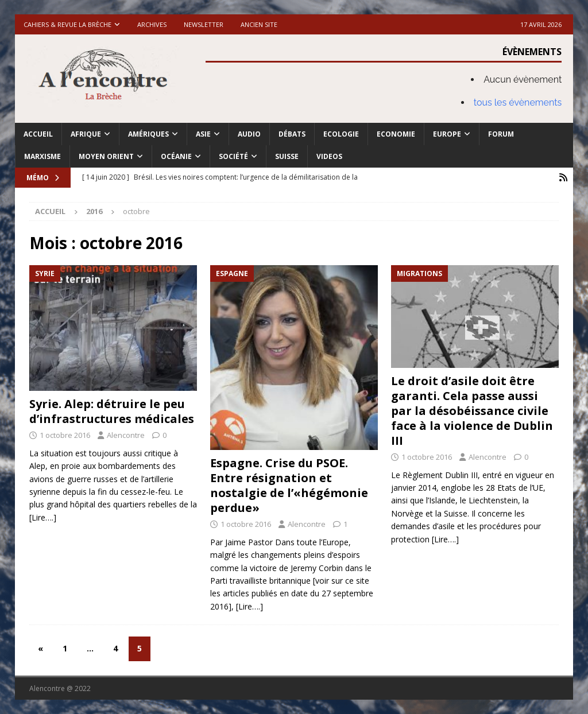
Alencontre (126, 435)
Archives (152, 24)
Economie (396, 134)
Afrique (86, 134)
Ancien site (259, 24)
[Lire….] (43, 517)
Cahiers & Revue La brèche (67, 24)
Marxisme (42, 156)
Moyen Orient (106, 156)
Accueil (38, 134)
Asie (203, 134)
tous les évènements (518, 102)
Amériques (148, 134)
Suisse (287, 156)
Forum (501, 134)
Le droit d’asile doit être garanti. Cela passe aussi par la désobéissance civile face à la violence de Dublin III (472, 411)
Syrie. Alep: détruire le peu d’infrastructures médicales (112, 411)
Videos (329, 156)
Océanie (176, 156)
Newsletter (204, 24)
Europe (447, 134)
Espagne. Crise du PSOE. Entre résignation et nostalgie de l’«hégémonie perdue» (289, 485)
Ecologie (341, 134)
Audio (249, 134)
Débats (292, 134)
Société (233, 156)
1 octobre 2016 (65, 435)
